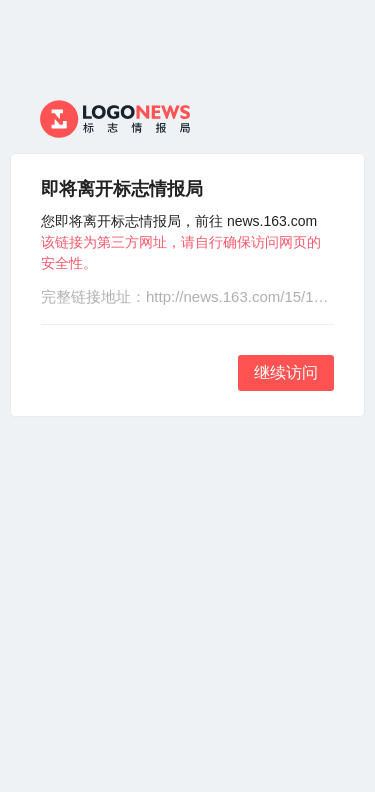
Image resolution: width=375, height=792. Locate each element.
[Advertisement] (187, 604)
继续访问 (286, 372)
